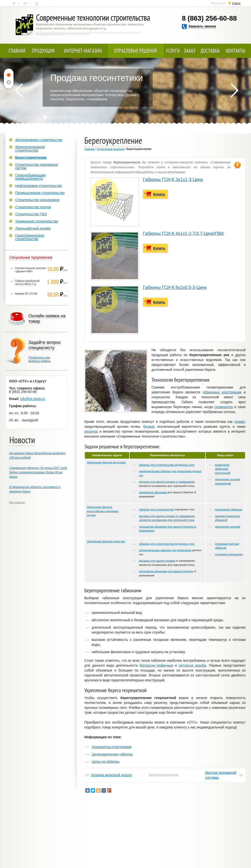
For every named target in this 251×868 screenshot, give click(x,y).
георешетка (224, 407)
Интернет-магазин (83, 51)
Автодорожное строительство (39, 140)
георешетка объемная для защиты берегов (166, 571)
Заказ (190, 51)
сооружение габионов (229, 509)
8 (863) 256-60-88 (209, 18)
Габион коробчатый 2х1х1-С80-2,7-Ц (27, 282)
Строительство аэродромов (37, 200)
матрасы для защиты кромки (157, 561)
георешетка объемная (153, 492)
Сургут (236, 3)
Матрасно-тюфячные (156, 665)
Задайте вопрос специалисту (45, 345)
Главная (14, 3)
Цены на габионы (106, 762)
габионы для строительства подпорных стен (167, 465)
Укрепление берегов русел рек (106, 541)
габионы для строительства (156, 509)
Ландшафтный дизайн (33, 228)
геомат (239, 422)
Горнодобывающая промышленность (30, 177)
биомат (149, 427)
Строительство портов (33, 207)
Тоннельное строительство (37, 221)
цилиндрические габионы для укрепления (165, 550)
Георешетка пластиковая (112, 747)
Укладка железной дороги (111, 775)
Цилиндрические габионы (112, 754)
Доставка (210, 51)
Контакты (25, 3)
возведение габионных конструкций (223, 469)
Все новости (17, 502)
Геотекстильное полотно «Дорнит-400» (31, 270)
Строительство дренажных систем (37, 166)
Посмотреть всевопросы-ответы (39, 359)
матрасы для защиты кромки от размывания (167, 482)
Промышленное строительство (40, 193)
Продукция (43, 51)
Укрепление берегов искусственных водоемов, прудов (103, 511)
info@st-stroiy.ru (33, 399)
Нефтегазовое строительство (39, 186)
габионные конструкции (222, 392)
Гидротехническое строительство (30, 237)
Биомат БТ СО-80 (26, 294)
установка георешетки (229, 554)
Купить (159, 194)
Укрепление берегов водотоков (106, 462)
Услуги (173, 51)
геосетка (91, 431)
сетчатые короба (192, 665)
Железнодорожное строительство (30, 149)
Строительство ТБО (31, 214)
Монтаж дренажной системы (221, 775)
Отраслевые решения (136, 51)
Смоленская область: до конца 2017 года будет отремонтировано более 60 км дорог (38, 472)
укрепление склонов (228, 527)
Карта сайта (37, 3)
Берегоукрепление (31, 157)
